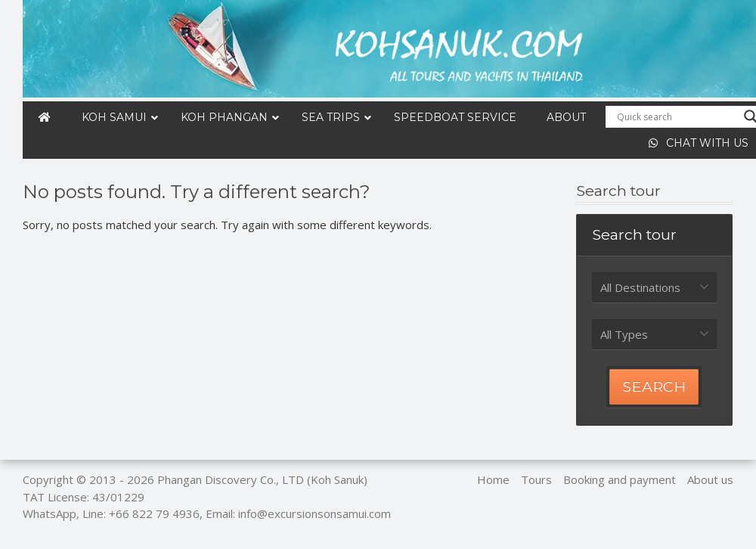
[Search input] (677, 116)
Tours (536, 479)
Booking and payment (620, 479)
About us (710, 479)
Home (493, 479)
